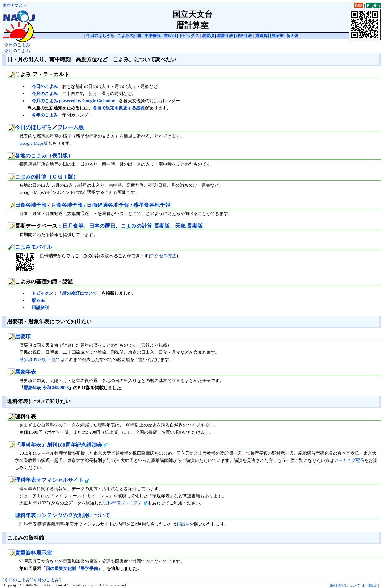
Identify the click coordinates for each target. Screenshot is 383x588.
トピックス (189, 36)
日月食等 (73, 226)
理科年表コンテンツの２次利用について (62, 515)
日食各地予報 (31, 205)
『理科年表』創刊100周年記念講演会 (61, 445)
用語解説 (153, 36)
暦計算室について (345, 586)
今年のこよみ (45, 115)
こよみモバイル (33, 247)
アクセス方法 (163, 256)
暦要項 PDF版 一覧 (38, 359)
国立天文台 (13, 5)
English (373, 5)
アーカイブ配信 (349, 460)
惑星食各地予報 (152, 205)
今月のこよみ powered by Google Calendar (73, 101)
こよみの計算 (129, 36)
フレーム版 (70, 128)
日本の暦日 (102, 226)
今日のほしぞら (100, 36)
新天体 (292, 36)
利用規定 (370, 586)
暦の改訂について (80, 293)
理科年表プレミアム (125, 503)
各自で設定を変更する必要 (119, 108)
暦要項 (208, 36)
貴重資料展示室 (269, 36)
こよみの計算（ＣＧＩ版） (47, 177)
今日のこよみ (17, 45)
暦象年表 (225, 36)
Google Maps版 (34, 143)
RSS (359, 5)
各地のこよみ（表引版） (44, 156)
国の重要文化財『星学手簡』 (74, 568)
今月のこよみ (17, 51)
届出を (183, 524)
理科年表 (244, 36)
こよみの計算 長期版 (145, 226)
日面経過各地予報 (108, 205)
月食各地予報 (67, 205)
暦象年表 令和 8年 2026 (46, 388)
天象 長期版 (189, 226)
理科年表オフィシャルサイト (52, 480)
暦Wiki (170, 36)
